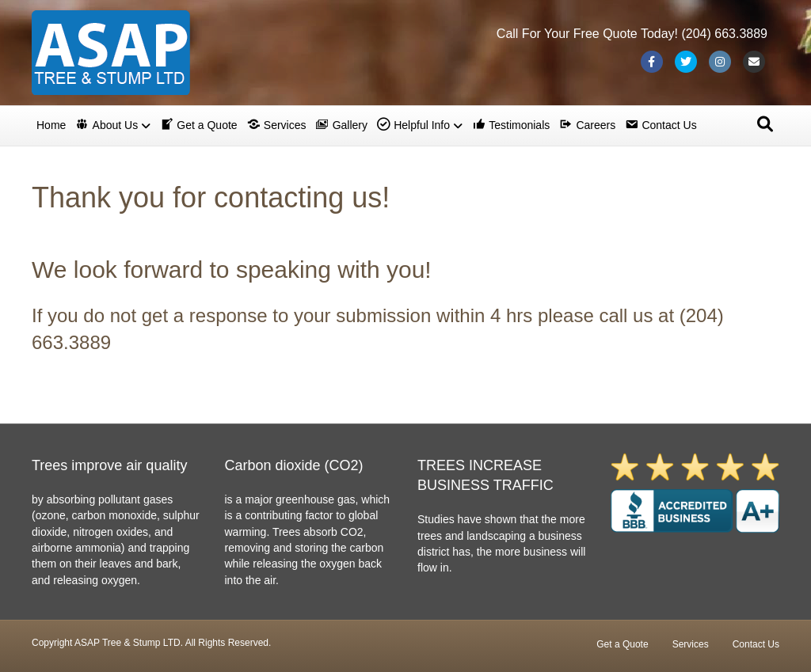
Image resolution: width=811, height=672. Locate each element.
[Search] (765, 124)
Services (691, 644)
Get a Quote (622, 644)
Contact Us (756, 644)
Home (51, 125)
